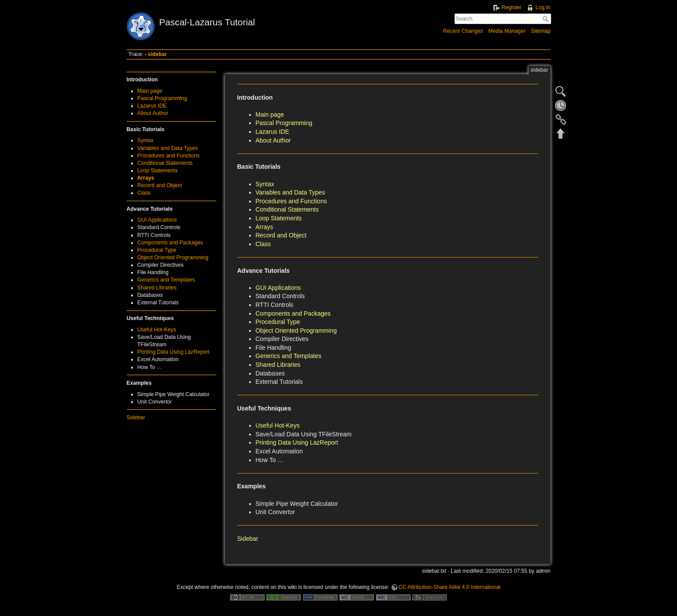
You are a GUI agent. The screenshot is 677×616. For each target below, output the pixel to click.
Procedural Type (157, 250)
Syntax (145, 140)
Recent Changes (463, 31)
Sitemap (541, 31)
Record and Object (160, 185)
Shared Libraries (157, 288)
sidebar (157, 54)
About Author (153, 113)
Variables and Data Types (168, 148)
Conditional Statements (165, 163)
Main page (150, 91)
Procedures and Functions (168, 156)
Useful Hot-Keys (157, 330)
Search (547, 19)
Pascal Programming (162, 98)
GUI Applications (157, 220)
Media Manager (507, 31)
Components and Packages (170, 243)
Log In (543, 7)
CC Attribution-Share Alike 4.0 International (450, 587)
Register (512, 7)
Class (144, 193)
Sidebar (136, 418)
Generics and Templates (166, 280)
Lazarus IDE (152, 106)
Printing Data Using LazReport (173, 352)
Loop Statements (158, 171)
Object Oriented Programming (173, 258)
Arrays (146, 178)
